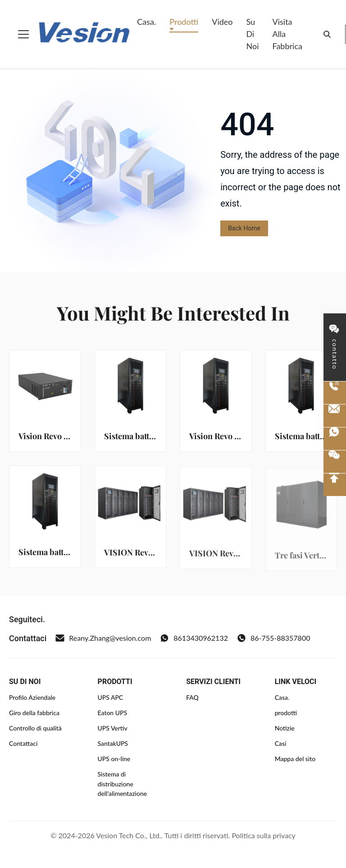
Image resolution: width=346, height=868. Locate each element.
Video (222, 22)
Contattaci (23, 743)
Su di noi (253, 34)
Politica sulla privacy (263, 835)
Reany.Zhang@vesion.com (103, 638)
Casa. (146, 22)
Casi (281, 743)
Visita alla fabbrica (287, 34)
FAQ (192, 697)
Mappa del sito (295, 759)
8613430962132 (194, 638)
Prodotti (184, 22)
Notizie (285, 728)
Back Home (244, 228)
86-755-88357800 (274, 638)
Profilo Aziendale (32, 697)
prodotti (286, 713)
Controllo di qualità (35, 728)
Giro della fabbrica (34, 713)
